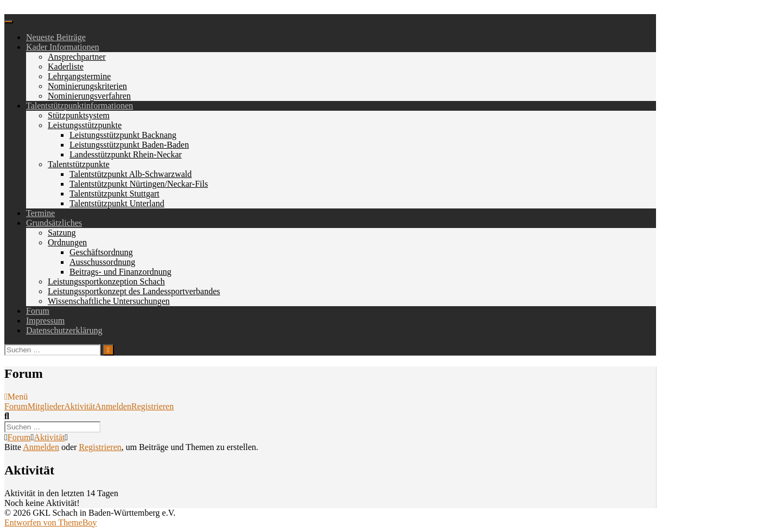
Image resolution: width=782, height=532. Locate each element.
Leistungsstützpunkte (85, 125)
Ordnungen (67, 242)
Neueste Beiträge (56, 37)
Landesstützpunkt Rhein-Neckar (126, 154)
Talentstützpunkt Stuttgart (115, 194)
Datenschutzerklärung (64, 330)
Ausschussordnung (102, 262)
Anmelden (113, 406)
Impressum (45, 321)
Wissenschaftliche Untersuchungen (109, 301)
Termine (40, 213)
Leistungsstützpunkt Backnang (123, 135)
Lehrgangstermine (79, 76)
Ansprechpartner (77, 57)
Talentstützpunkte (79, 164)
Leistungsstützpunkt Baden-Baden (129, 145)
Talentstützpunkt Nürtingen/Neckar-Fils (139, 184)
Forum (38, 311)
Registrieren (153, 406)
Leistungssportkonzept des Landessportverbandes (134, 291)
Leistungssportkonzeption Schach (106, 281)
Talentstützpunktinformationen (80, 106)
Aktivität (80, 406)
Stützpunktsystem (79, 115)
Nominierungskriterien (87, 86)
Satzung (62, 233)
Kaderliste (66, 66)
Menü (16, 397)
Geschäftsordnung (101, 252)
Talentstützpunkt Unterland (117, 203)
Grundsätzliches (54, 223)
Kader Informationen (63, 47)
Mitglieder (46, 406)
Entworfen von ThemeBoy (51, 522)
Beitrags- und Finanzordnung (121, 272)
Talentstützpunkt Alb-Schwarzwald (131, 174)
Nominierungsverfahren (89, 96)
